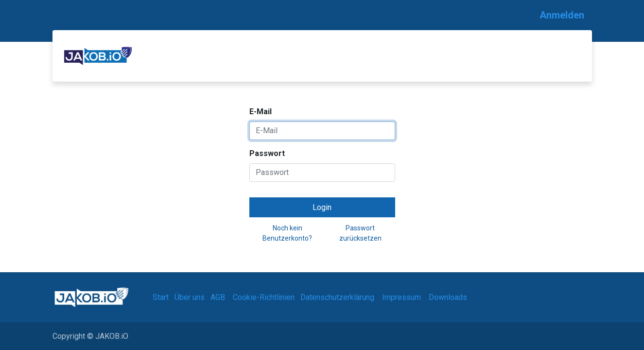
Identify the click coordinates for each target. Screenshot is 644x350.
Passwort (267, 153)
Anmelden (562, 15)
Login (322, 207)
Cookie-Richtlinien (264, 297)
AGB (218, 297)
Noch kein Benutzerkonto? (287, 233)
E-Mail (261, 112)
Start (161, 297)
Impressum (401, 297)
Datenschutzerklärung (337, 297)
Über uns (190, 297)
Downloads (448, 297)
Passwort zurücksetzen (360, 233)
